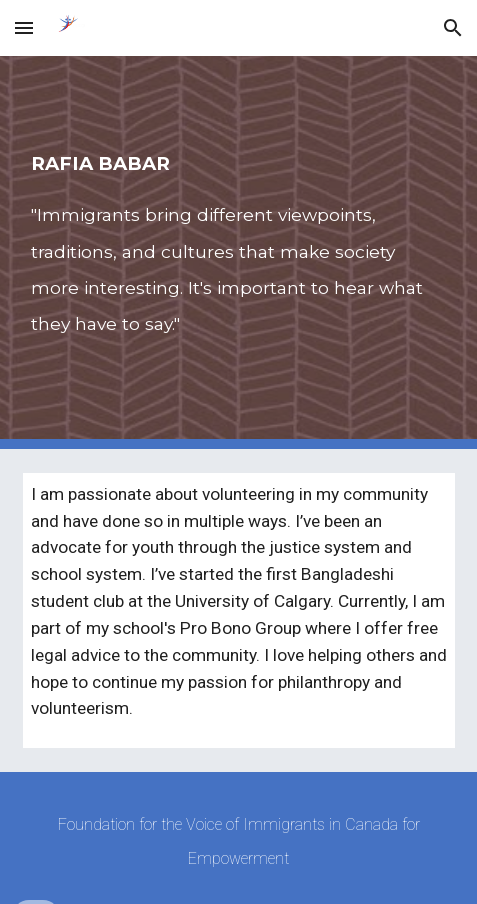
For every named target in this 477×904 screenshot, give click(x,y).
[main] (239, 252)
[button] (24, 27)
